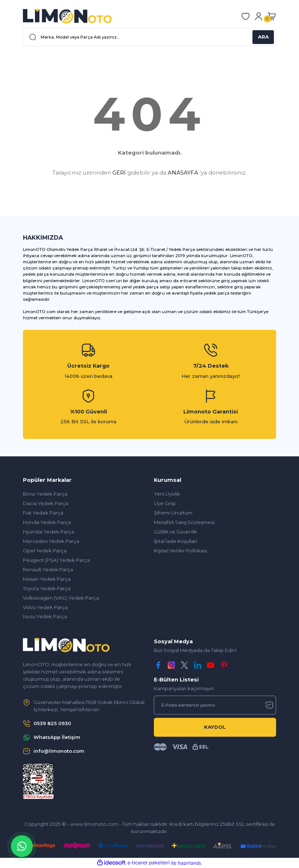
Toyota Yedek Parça (47, 588)
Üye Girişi (165, 503)
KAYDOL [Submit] (215, 727)
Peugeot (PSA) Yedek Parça (56, 560)
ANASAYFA (183, 173)
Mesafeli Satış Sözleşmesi (184, 522)
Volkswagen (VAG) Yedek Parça (61, 598)
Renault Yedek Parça (48, 569)
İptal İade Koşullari (176, 541)
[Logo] (67, 16)
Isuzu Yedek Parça (45, 616)
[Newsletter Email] (215, 705)
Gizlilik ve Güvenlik (176, 532)
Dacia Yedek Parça (46, 503)
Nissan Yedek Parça (47, 579)
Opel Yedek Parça (45, 551)
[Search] (149, 37)
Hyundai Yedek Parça (49, 532)
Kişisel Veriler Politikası (180, 551)
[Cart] (272, 16)
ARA (263, 37)
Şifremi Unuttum (173, 513)
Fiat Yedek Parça (43, 513)
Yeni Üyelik (167, 494)
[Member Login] (259, 16)
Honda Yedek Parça (47, 522)
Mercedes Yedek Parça (51, 541)
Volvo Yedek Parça (45, 607)
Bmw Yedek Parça (45, 494)
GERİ (119, 173)
